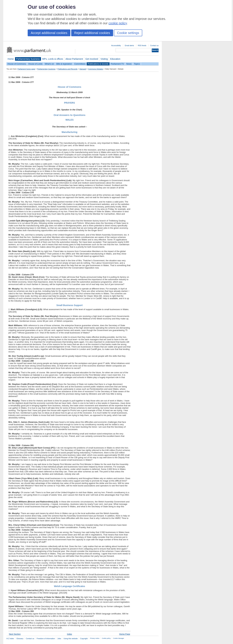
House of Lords (35, 64)
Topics (137, 64)
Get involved (92, 59)
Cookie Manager (119, 638)
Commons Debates (96, 69)
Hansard (83, 69)
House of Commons (17, 64)
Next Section (15, 634)
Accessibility (116, 45)
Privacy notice (95, 638)
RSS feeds (142, 45)
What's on (49, 64)
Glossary (20, 638)
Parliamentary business (28, 59)
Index (69, 634)
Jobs (59, 638)
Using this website (71, 638)
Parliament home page (26, 69)
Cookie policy (106, 638)
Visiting (104, 59)
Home (11, 59)
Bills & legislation (64, 64)
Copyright (84, 638)
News (129, 64)
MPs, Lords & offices (53, 59)
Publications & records (98, 64)
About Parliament (74, 59)
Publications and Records (67, 69)
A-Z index (10, 638)
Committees (80, 64)
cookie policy (118, 23)
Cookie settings (128, 33)
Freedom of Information (46, 638)
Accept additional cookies (49, 33)
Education (115, 59)
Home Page (125, 634)
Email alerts (129, 45)
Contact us (154, 45)
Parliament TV (117, 64)
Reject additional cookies (92, 33)
